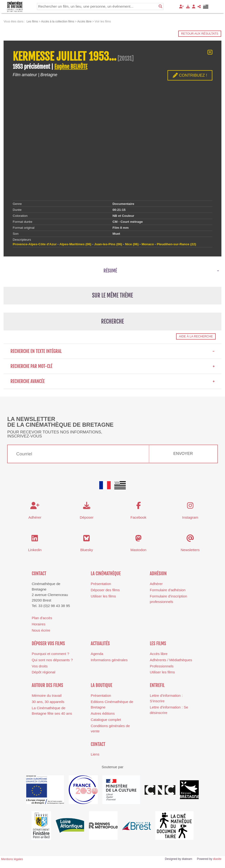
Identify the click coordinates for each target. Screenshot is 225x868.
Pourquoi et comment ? (50, 654)
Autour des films (47, 685)
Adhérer (156, 584)
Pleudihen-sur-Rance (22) (176, 244)
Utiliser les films (103, 596)
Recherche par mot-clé (113, 366)
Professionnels (162, 666)
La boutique (101, 685)
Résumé (110, 271)
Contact (39, 574)
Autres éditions (103, 713)
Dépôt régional (44, 672)
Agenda (97, 654)
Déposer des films (105, 590)
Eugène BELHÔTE (71, 67)
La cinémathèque (106, 574)
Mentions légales (12, 859)
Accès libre (159, 654)
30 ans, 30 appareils (48, 702)
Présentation (101, 584)
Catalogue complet (106, 720)
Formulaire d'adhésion (168, 590)
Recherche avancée (113, 381)
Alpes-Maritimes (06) (75, 244)
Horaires (39, 624)
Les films (158, 644)
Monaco (148, 244)
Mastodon (139, 550)
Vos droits (40, 666)
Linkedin (35, 550)
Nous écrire (41, 630)
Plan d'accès (42, 618)
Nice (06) (132, 244)
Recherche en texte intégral (113, 351)
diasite (217, 859)
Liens (95, 754)
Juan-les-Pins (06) (108, 244)
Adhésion (158, 574)
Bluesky (86, 550)
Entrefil (157, 685)
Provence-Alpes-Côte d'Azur (35, 244)
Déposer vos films (48, 644)
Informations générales (109, 660)
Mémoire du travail (47, 695)
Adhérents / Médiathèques (171, 660)
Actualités (100, 644)
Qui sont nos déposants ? (52, 660)
